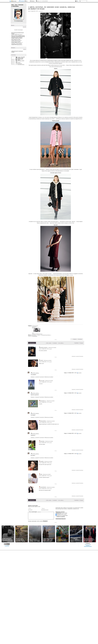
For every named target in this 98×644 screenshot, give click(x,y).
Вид (77, 1)
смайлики (39, 512)
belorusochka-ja (43, 421)
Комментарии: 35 (19, 45)
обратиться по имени (52, 347)
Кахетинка (42, 441)
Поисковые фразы (21, 64)
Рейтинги (33, 1)
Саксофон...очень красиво (17, 44)
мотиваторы (34, 327)
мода (33, 333)
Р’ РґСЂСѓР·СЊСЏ (19, 21)
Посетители (20, 64)
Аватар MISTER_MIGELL (18, 14)
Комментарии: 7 (19, 40)
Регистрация (22, 1)
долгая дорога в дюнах (16, 42)
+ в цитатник (40, 11)
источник (71, 275)
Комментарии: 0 (20, 34)
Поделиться (80, 339)
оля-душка (42, 381)
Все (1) (25, 49)
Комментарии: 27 (20, 43)
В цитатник (81, 356)
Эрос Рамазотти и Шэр (16, 40)
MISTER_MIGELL (36, 328)
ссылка (50, 349)
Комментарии (21, 5)
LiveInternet (13, 1)
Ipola (41, 474)
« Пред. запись (49, 343)
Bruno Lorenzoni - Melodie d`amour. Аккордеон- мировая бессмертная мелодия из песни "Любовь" (18, 37)
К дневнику (55, 343)
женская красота (35, 326)
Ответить (73, 356)
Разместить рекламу (88, 546)
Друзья (16, 5)
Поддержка (76, 1)
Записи (13, 5)
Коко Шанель (34, 335)
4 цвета (39, 335)
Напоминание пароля (45, 510)
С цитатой (77, 356)
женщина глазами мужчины (37, 334)
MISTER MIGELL (12, 6)
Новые (82, 343)
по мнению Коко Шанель (46, 335)
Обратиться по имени (49, 377)
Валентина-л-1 (43, 401)
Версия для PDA (88, 545)
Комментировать (32, 343)
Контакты (88, 546)
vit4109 (42, 360)
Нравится (75, 339)
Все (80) (25, 27)
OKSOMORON (43, 487)
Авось (38, 1)
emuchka (42, 461)
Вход (27, 1)
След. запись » (61, 343)
